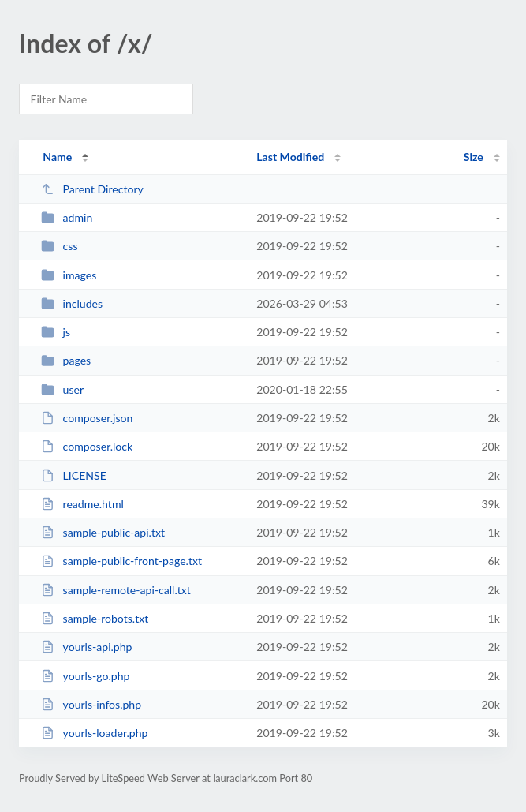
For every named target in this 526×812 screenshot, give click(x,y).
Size (474, 157)
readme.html (82, 504)
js (56, 332)
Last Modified (290, 157)
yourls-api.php (86, 647)
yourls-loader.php (94, 733)
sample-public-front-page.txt (121, 561)
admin (67, 217)
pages (66, 360)
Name (57, 157)
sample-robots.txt (95, 618)
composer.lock (87, 446)
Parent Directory (92, 189)
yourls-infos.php (91, 704)
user (62, 389)
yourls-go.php (85, 676)
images (69, 275)
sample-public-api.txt (103, 532)
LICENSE (74, 475)
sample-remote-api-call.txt (116, 590)
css (59, 246)
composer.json (87, 418)
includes (72, 303)
